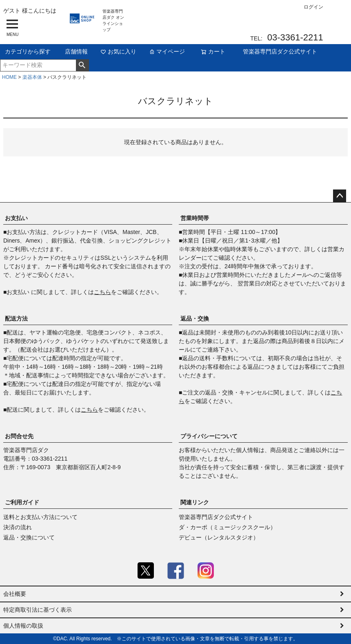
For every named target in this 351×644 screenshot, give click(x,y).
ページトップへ (340, 196)
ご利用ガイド (22, 502)
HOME (9, 77)
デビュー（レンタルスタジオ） (219, 537)
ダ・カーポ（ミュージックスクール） (227, 527)
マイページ (167, 51)
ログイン (313, 7)
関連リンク (195, 502)
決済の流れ (18, 527)
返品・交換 (195, 319)
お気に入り (118, 51)
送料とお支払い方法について (40, 517)
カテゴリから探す (28, 51)
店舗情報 (76, 51)
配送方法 (16, 319)
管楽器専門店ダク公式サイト (280, 51)
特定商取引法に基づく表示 (38, 610)
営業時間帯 (195, 218)
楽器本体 (32, 77)
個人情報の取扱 (23, 626)
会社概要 (15, 594)
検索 (82, 65)
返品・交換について (29, 537)
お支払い (16, 218)
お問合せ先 (19, 436)
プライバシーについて (209, 436)
